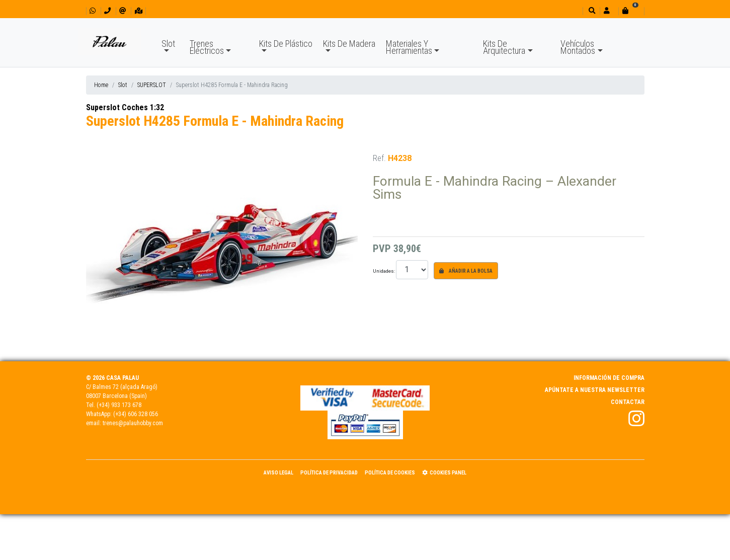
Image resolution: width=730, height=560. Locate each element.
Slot (168, 44)
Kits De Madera (349, 44)
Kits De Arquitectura (504, 47)
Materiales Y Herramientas (409, 47)
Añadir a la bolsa (466, 271)
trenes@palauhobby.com (133, 423)
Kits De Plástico (286, 44)
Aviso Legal (278, 473)
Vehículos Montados (578, 47)
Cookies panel (444, 473)
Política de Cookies (390, 473)
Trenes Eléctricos (207, 47)
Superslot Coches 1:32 (125, 107)
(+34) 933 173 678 (119, 405)
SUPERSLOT (152, 85)
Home (101, 85)
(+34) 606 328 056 (136, 414)
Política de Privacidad (329, 473)
